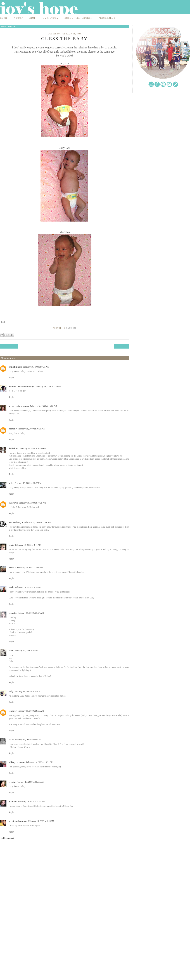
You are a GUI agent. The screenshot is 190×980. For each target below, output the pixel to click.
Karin (11, 587)
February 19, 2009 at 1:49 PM (41, 821)
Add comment (8, 838)
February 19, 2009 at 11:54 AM (32, 802)
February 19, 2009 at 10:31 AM (40, 762)
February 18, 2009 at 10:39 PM (32, 503)
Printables (107, 18)
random (12, 27)
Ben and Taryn (16, 522)
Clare (11, 740)
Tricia (11, 545)
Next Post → (121, 346)
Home (4, 18)
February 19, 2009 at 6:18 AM (28, 587)
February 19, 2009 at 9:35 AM (31, 711)
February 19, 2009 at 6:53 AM (28, 651)
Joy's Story (50, 18)
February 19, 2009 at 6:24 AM (31, 613)
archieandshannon (18, 821)
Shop (32, 18)
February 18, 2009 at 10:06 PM (31, 429)
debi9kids (14, 448)
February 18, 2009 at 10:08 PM (33, 448)
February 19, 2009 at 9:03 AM (28, 691)
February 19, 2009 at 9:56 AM (28, 740)
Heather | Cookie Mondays (22, 387)
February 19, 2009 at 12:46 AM (38, 522)
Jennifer (13, 711)
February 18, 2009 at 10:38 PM (28, 483)
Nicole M (13, 802)
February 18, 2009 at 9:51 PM (36, 367)
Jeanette (13, 613)
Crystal (12, 782)
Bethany (13, 429)
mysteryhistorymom (19, 406)
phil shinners (15, 367)
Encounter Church (79, 18)
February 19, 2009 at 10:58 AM (30, 782)
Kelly (11, 483)
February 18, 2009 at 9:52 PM (48, 387)
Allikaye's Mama (17, 762)
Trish (11, 651)
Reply (11, 378)
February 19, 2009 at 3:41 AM (28, 545)
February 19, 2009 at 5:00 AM (30, 568)
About (18, 18)
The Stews (13, 503)
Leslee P (12, 568)
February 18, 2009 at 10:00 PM (43, 406)
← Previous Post (9, 346)
